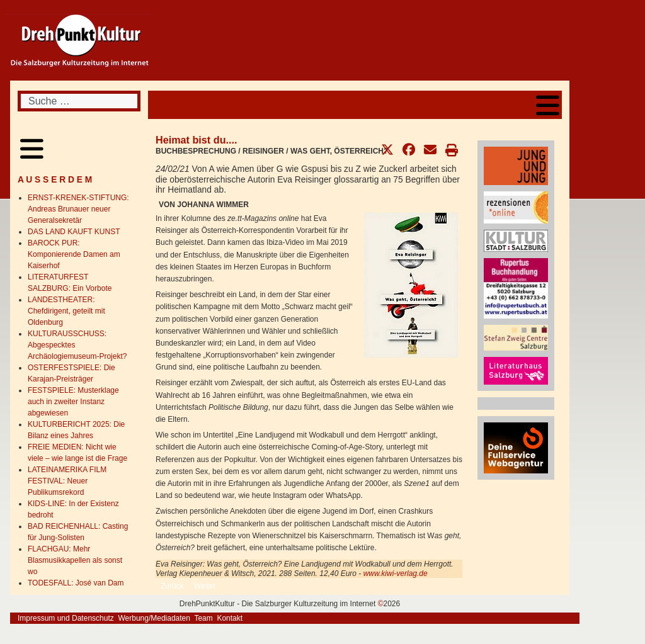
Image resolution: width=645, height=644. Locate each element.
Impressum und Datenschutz (66, 618)
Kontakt (230, 618)
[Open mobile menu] (548, 105)
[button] (387, 150)
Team (203, 618)
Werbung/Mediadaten (154, 618)
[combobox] (79, 101)
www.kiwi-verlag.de (396, 573)
